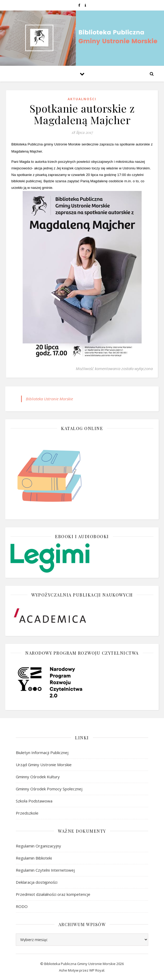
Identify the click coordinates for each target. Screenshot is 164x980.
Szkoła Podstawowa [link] (34, 801)
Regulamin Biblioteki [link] (34, 858)
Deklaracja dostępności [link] (37, 882)
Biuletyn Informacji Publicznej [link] (42, 752)
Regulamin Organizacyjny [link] (38, 846)
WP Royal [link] (97, 970)
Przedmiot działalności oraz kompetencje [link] (53, 894)
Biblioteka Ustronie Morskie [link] (49, 399)
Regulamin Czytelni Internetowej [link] (45, 870)
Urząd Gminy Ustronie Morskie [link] (44, 765)
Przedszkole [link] (27, 813)
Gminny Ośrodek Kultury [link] (38, 777)
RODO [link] (22, 906)
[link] (79, 5)
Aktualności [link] (82, 99)
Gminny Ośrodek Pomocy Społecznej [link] (49, 789)
